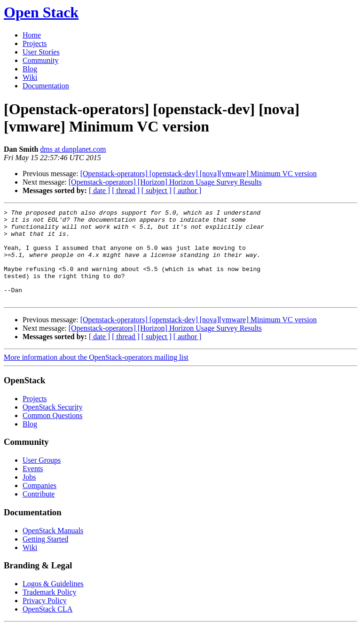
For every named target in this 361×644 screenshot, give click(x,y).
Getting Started (45, 557)
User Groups (42, 478)
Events (33, 487)
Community (40, 60)
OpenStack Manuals (53, 549)
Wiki (30, 77)
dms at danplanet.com (73, 149)
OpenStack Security (53, 425)
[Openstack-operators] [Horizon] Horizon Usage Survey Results (165, 182)
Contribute (39, 512)
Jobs (29, 495)
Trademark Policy (50, 610)
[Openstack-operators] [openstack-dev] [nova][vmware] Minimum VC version (199, 174)
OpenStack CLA (47, 627)
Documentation (46, 86)
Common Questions (53, 434)
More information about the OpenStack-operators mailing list (96, 376)
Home (32, 35)
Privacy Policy (45, 619)
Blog (30, 69)
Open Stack (41, 12)
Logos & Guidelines (53, 602)
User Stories (41, 52)
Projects (35, 43)
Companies (39, 504)
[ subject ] (157, 190)
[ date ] (99, 190)
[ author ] (188, 190)
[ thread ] (126, 190)
